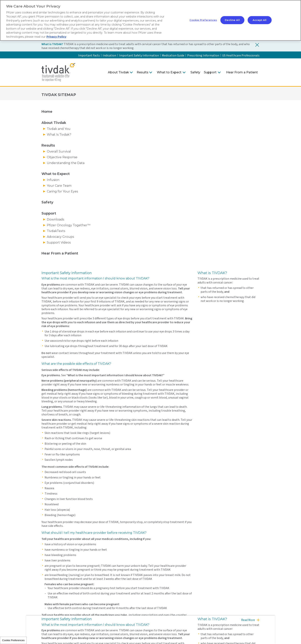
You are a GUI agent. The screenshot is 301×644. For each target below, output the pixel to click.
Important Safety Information (139, 56)
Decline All (232, 20)
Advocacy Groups (60, 237)
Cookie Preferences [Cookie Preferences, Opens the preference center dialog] (203, 20)
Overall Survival (59, 151)
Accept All (260, 20)
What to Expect (169, 72)
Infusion (53, 180)
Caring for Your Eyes (62, 191)
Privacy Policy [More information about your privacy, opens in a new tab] (56, 37)
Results (143, 72)
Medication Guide (173, 56)
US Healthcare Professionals (241, 56)
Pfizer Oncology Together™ (69, 225)
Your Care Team (59, 186)
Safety (195, 72)
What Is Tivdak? (59, 135)
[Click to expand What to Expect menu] (184, 73)
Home (47, 112)
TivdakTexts (56, 231)
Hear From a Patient (242, 72)
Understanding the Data (66, 163)
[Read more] (250, 622)
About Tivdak (118, 72)
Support (210, 72)
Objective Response (62, 157)
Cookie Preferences (13, 640)
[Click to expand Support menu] (219, 73)
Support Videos (59, 242)
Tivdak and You (59, 129)
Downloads (55, 219)
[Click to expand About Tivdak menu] (131, 73)
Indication (109, 56)
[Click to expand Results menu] (151, 73)
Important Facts (89, 56)
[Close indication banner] (257, 45)
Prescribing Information (203, 56)
